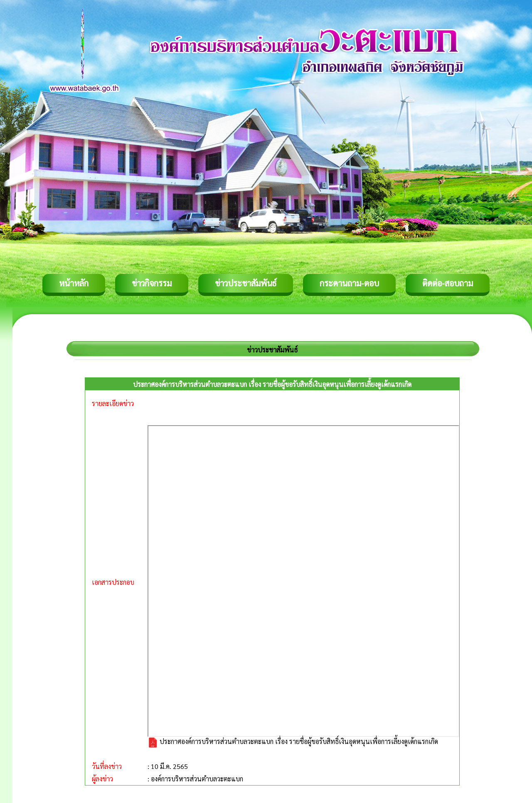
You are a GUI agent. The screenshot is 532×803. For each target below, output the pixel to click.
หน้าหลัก (74, 283)
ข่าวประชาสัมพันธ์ (246, 283)
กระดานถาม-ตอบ (349, 283)
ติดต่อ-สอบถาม (448, 283)
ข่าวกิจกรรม (152, 283)
